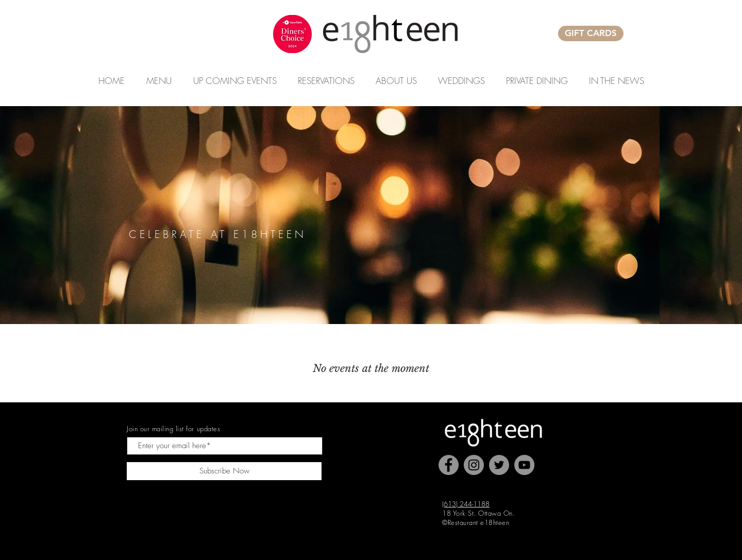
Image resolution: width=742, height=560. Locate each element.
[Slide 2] (371, 303)
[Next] (696, 215)
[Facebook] (449, 465)
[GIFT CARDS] (591, 33)
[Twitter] (499, 465)
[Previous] (46, 215)
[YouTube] (524, 465)
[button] (235, 81)
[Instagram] (474, 465)
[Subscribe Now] (224, 471)
